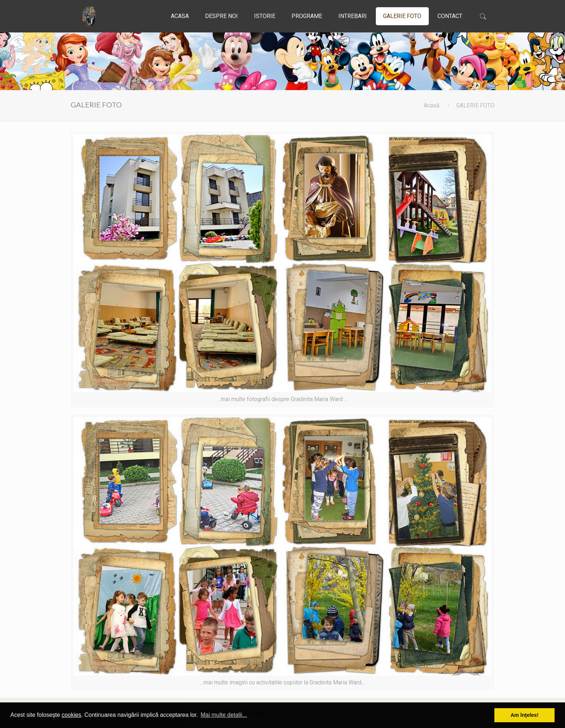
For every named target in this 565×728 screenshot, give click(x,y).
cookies (71, 715)
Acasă (432, 105)
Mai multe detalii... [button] (224, 715)
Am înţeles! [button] (525, 715)
